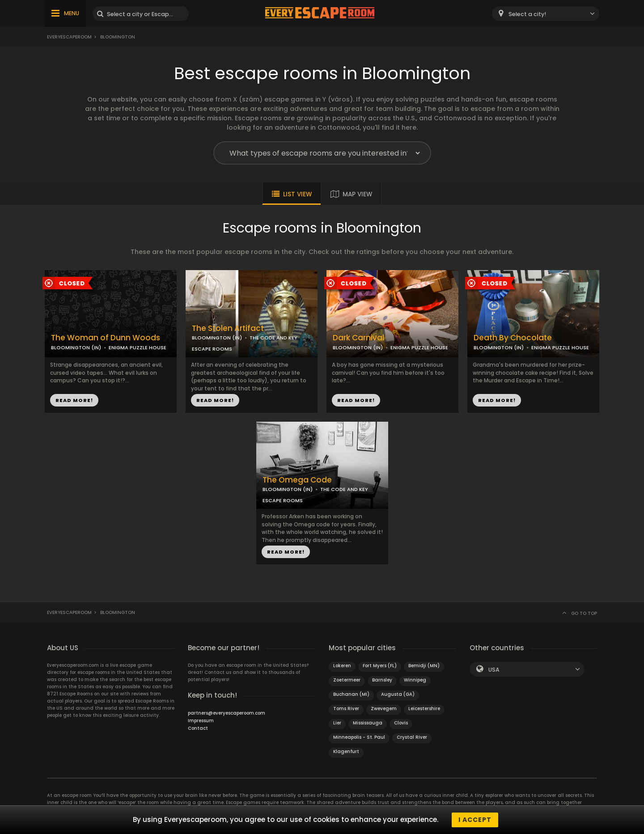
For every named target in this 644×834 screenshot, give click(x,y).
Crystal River (412, 737)
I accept (475, 820)
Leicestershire (424, 709)
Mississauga (368, 723)
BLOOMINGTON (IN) (76, 347)
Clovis (401, 723)
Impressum (201, 721)
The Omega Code (297, 480)
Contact (198, 728)
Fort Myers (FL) (380, 666)
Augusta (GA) (398, 694)
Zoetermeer (347, 680)
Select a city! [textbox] (527, 14)
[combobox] (546, 14)
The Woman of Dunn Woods (106, 338)
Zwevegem (384, 709)
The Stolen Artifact (228, 328)
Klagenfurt (346, 751)
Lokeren (342, 666)
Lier (337, 723)
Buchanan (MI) (351, 694)
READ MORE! (74, 400)
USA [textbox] (494, 670)
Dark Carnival (358, 338)
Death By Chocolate (513, 338)
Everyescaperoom (69, 37)
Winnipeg (415, 680)
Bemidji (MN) (424, 666)
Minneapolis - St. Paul (359, 737)
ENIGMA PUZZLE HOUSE (138, 347)
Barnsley (382, 680)
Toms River (346, 709)
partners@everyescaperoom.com (227, 713)
